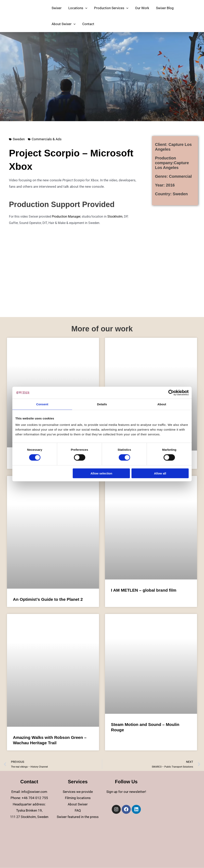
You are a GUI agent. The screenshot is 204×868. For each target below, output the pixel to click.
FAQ (78, 810)
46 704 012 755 (36, 798)
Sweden (19, 139)
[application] (85, 8)
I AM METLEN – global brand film (144, 590)
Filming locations (78, 798)
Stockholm (115, 217)
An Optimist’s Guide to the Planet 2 (48, 599)
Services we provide (78, 792)
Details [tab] (102, 404)
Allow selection (101, 473)
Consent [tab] (42, 404)
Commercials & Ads (47, 139)
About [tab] (162, 404)
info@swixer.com (34, 792)
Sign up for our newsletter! (126, 792)
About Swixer (78, 804)
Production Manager (66, 217)
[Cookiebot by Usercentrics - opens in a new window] (171, 393)
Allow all (160, 473)
